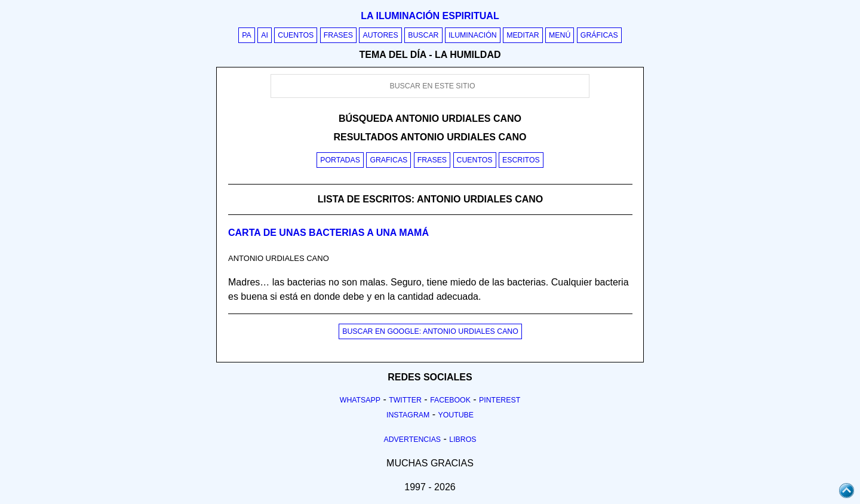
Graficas (388, 160)
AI (265, 35)
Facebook (450, 400)
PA (247, 35)
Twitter (405, 400)
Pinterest (500, 400)
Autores (380, 35)
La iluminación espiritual (430, 16)
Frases (338, 35)
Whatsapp (360, 400)
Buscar (423, 35)
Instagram (408, 415)
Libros (463, 440)
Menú (560, 35)
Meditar (523, 35)
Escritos (521, 160)
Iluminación (473, 35)
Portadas (340, 160)
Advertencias (413, 440)
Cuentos (296, 35)
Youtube (456, 415)
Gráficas (599, 35)
